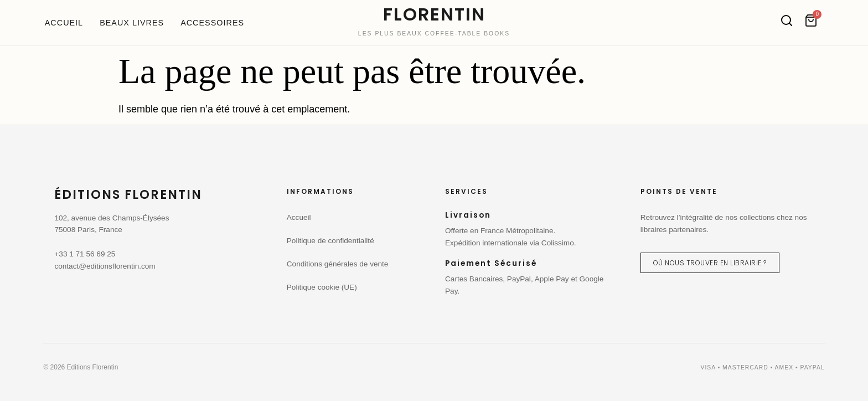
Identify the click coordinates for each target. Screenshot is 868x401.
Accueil (64, 23)
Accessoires (212, 23)
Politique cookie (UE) (322, 287)
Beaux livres (132, 23)
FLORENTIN (434, 14)
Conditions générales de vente (338, 264)
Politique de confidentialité (330, 241)
